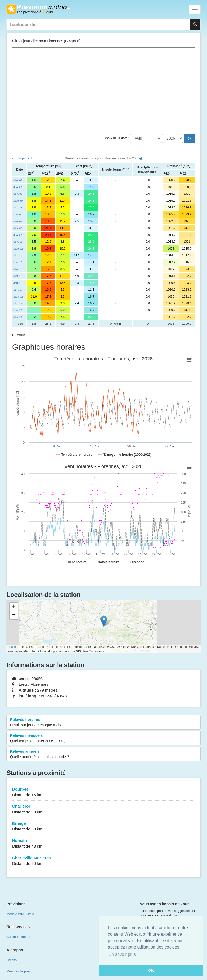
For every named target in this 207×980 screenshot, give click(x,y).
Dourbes (103, 792)
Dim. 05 (18, 208)
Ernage (103, 827)
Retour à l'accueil (38, 9)
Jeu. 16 (18, 283)
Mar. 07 (18, 221)
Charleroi (103, 809)
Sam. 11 (18, 249)
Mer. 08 (18, 228)
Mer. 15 (18, 276)
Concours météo (18, 937)
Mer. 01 (18, 180)
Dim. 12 (18, 255)
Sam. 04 (18, 201)
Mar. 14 (18, 269)
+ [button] (14, 607)
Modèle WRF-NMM (20, 914)
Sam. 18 (18, 297)
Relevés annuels (103, 754)
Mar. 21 (18, 317)
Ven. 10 (18, 242)
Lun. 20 (18, 310)
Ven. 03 (18, 194)
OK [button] (151, 970)
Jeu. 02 (18, 187)
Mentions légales (19, 971)
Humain (103, 844)
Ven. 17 (18, 290)
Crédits (12, 960)
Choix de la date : (116, 138)
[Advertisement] (103, 91)
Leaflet (12, 647)
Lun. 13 (18, 262)
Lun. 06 (18, 214)
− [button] (14, 615)
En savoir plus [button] (122, 954)
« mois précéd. (22, 158)
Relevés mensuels (103, 738)
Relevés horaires (103, 723)
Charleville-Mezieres (103, 861)
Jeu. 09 (18, 235)
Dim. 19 (18, 303)
